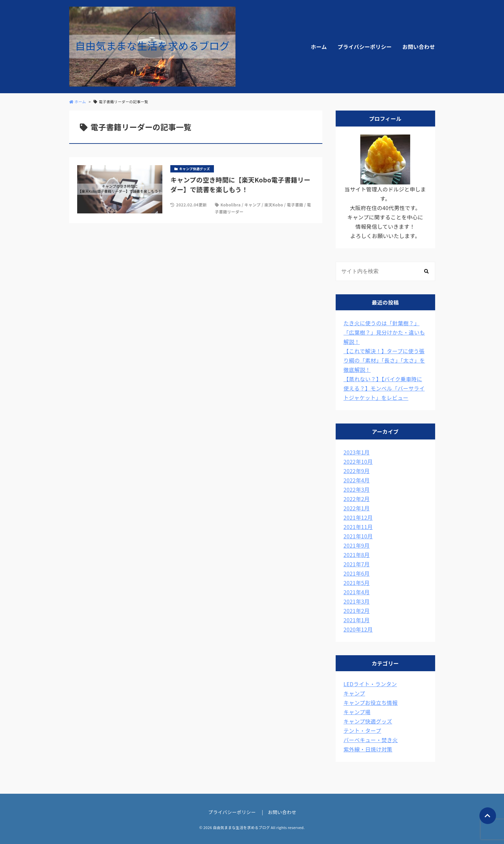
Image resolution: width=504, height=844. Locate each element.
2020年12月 (358, 629)
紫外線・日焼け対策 (368, 749)
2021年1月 (357, 620)
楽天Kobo (274, 205)
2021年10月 (358, 536)
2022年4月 (357, 480)
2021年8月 (357, 555)
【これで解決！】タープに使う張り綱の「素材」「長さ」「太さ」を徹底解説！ (384, 360)
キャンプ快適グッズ (368, 721)
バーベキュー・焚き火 (371, 740)
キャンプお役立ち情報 (371, 703)
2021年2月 (357, 611)
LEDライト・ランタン (370, 684)
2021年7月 (357, 564)
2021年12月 (358, 517)
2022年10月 (358, 461)
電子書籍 (295, 205)
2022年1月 (357, 508)
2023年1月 (357, 452)
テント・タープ (362, 730)
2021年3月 (357, 601)
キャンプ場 (357, 712)
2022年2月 (357, 499)
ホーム (319, 47)
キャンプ (252, 205)
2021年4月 (357, 592)
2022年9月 (357, 471)
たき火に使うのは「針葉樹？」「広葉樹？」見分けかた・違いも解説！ (384, 332)
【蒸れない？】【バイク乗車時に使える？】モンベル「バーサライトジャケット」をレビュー (384, 388)
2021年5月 (357, 583)
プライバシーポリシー (365, 47)
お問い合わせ (419, 47)
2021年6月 (357, 573)
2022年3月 (357, 489)
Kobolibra (231, 205)
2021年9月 (357, 545)
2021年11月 (358, 527)
